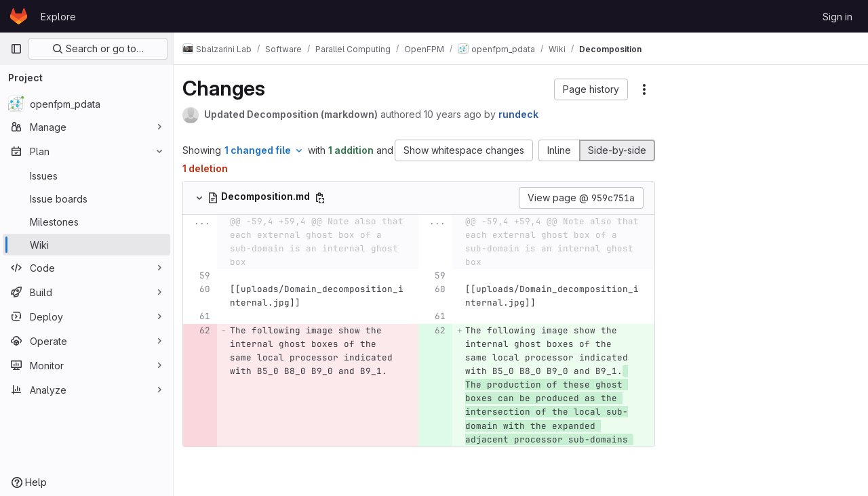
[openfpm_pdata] (86, 104)
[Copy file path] (328, 198)
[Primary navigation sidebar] (16, 49)
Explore (58, 17)
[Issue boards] (86, 199)
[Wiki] (86, 245)
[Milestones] (86, 222)
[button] (591, 89)
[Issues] (86, 175)
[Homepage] (19, 16)
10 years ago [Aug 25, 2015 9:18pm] (460, 114)
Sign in (837, 17)
